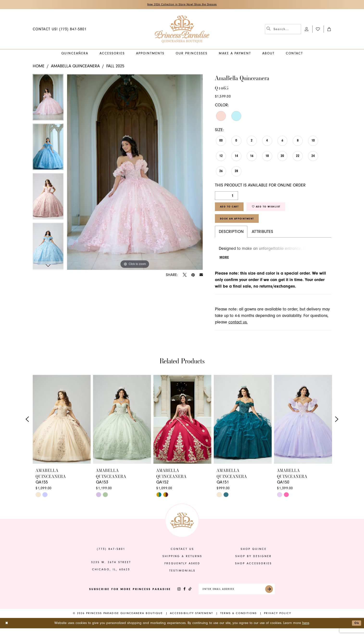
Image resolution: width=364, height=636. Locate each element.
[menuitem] (60, 30)
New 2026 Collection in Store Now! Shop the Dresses (182, 5)
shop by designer (254, 562)
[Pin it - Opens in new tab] (193, 276)
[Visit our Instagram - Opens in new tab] (172, 596)
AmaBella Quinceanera (75, 67)
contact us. (238, 328)
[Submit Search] (269, 30)
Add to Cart (232, 209)
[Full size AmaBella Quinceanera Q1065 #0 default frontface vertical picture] (135, 173)
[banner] (182, 30)
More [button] (225, 263)
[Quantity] (226, 197)
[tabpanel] (48, 100)
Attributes (262, 237)
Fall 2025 (115, 67)
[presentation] (62, 426)
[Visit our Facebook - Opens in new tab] (178, 596)
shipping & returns (182, 562)
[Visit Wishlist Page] (318, 30)
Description (231, 237)
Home (39, 67)
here (306, 631)
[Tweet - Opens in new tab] (185, 276)
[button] (307, 30)
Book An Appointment (241, 223)
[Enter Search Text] (283, 30)
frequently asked (182, 570)
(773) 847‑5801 (111, 555)
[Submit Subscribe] (275, 596)
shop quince (254, 555)
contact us (182, 555)
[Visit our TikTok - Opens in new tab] (183, 596)
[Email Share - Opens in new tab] (201, 276)
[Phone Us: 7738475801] (60, 30)
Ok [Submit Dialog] (356, 631)
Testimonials (182, 577)
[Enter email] (237, 596)
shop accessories (254, 570)
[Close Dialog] (7, 631)
